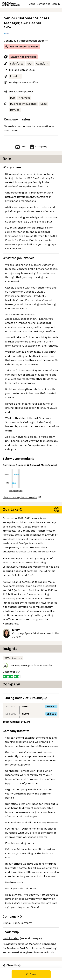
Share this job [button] (13, 965)
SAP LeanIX (31, 23)
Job (20, 147)
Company (38, 147)
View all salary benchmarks (20, 497)
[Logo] (11, 4)
